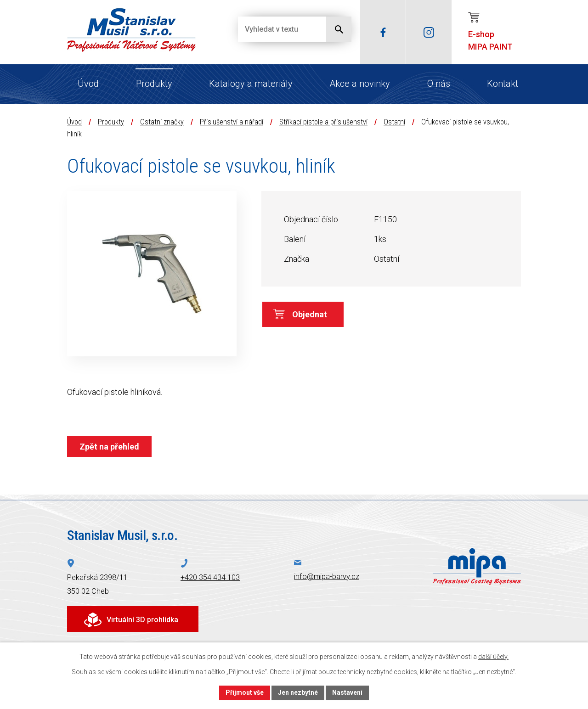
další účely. (493, 657)
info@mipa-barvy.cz (327, 577)
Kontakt (503, 84)
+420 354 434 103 (210, 577)
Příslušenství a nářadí (232, 122)
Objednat (310, 314)
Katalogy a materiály (251, 84)
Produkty (154, 84)
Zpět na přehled (109, 447)
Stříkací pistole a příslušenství (323, 122)
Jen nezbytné (298, 692)
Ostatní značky (162, 122)
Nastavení (347, 692)
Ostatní (394, 122)
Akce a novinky (360, 84)
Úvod (88, 84)
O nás (439, 84)
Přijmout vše (245, 692)
